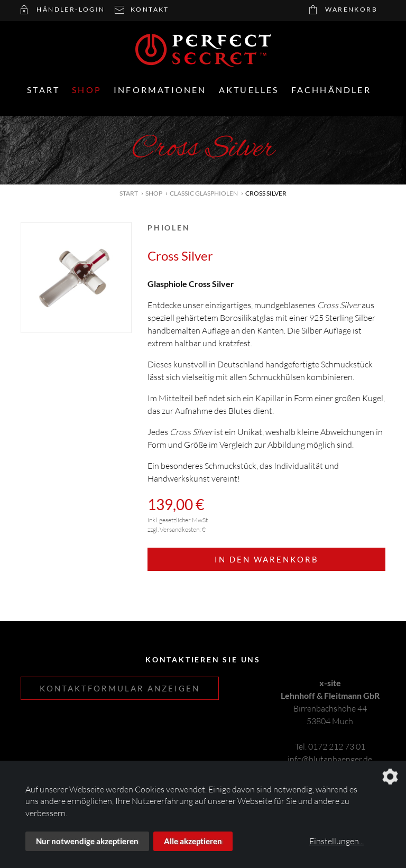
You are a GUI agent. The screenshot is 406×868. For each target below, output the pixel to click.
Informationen (160, 90)
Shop (87, 90)
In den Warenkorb (267, 559)
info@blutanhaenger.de (330, 759)
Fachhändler (331, 90)
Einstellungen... (336, 841)
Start (43, 90)
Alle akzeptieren (193, 841)
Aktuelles (249, 90)
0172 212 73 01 (337, 746)
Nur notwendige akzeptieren (87, 841)
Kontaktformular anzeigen (120, 688)
